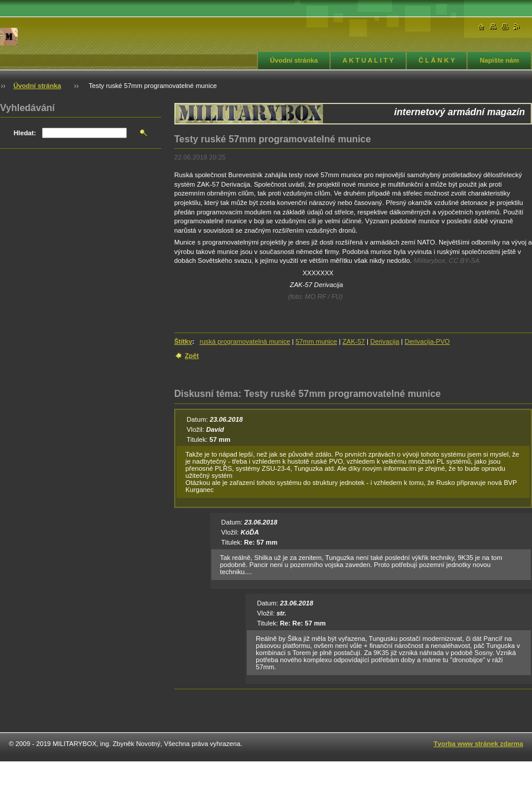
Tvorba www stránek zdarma (478, 744)
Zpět (192, 356)
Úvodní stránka (294, 60)
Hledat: (25, 133)
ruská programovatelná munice (245, 341)
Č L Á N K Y (437, 60)
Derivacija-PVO (427, 341)
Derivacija (385, 341)
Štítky (183, 341)
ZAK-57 (354, 341)
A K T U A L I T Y (368, 60)
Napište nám (499, 60)
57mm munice (316, 341)
